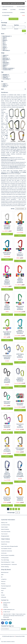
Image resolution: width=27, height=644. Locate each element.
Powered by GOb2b (20, 636)
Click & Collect (4, 527)
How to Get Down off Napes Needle (9, 546)
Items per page (11, 513)
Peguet (4, 48)
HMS (4, 57)
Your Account (4, 534)
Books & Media (21, 7)
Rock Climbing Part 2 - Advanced (9, 564)
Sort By (13, 209)
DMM (4, 39)
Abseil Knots (4, 544)
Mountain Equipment (6, 586)
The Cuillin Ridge (5, 560)
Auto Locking (6, 79)
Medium (4, 85)
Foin (4, 43)
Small (4, 87)
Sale (24, 15)
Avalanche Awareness (7, 551)
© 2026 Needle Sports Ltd (8, 636)
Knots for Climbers (5, 542)
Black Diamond (6, 36)
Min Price (4, 25)
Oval (4, 61)
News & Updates (5, 529)
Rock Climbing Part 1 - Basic (8, 562)
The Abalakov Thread (6, 549)
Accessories (6, 15)
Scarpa (3, 595)
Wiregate (5, 75)
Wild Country (6, 50)
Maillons (4, 65)
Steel (4, 67)
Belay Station (6, 60)
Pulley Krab (5, 63)
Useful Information (8, 7)
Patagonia (4, 588)
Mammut (3, 581)
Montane (3, 584)
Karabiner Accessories (8, 68)
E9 (2, 577)
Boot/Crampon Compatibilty (8, 555)
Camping (22, 13)
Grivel (4, 45)
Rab (2, 593)
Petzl (4, 49)
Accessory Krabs (7, 70)
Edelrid (4, 40)
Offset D (5, 55)
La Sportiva (4, 579)
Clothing (13, 10)
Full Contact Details (6, 532)
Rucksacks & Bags (7, 13)
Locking (4, 77)
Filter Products (13, 19)
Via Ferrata (5, 64)
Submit (24, 629)
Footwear (22, 10)
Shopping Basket (5, 536)
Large (4, 84)
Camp (4, 38)
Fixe (4, 42)
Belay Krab (5, 58)
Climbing (5, 10)
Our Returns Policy (5, 525)
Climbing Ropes (5, 558)
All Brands (4, 597)
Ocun (4, 46)
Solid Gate (5, 76)
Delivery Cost (4, 523)
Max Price (16, 25)
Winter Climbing (5, 567)
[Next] (19, 509)
